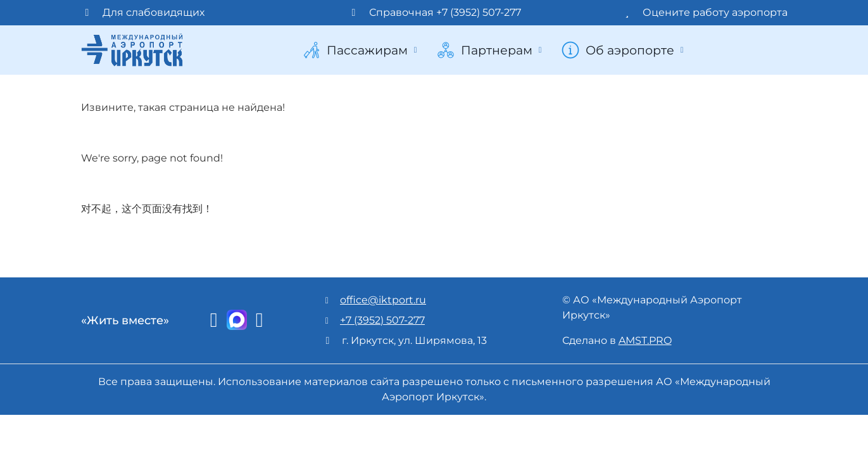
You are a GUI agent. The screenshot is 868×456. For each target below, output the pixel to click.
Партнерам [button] (490, 50)
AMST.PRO (645, 340)
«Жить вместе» (125, 320)
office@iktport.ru (383, 300)
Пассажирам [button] (361, 50)
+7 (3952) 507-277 (382, 320)
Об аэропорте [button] (624, 50)
